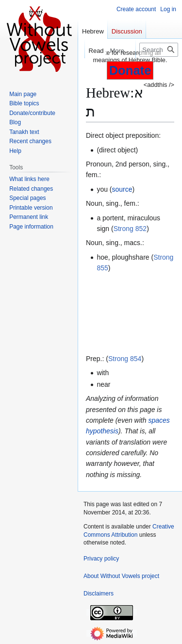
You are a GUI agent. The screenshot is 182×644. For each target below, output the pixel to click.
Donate (130, 70)
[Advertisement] (130, 314)
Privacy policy (101, 559)
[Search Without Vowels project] (159, 50)
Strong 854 (125, 359)
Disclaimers (99, 594)
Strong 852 (130, 229)
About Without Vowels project (121, 576)
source (122, 189)
